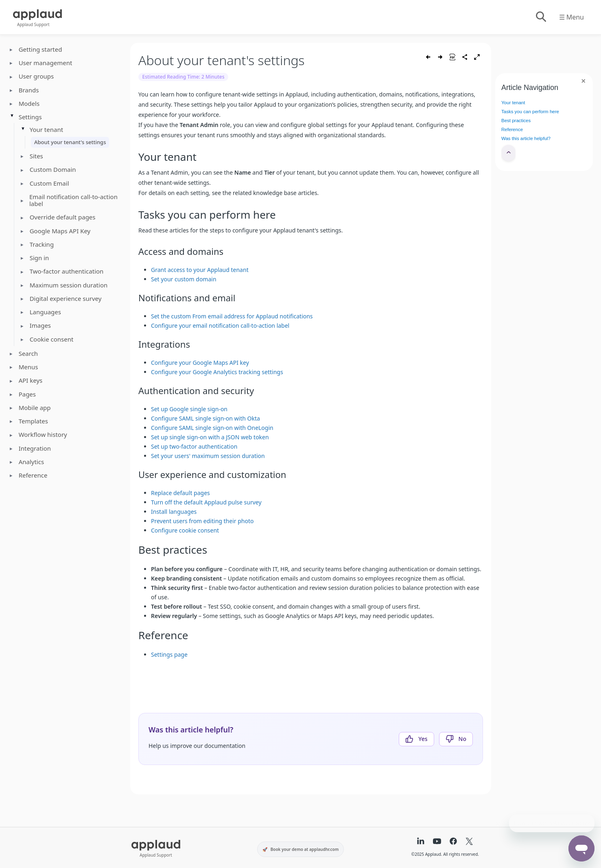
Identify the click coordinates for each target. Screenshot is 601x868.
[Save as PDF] (452, 57)
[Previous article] (428, 57)
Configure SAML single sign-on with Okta (205, 418)
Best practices (516, 121)
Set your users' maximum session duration (208, 456)
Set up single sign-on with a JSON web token (210, 437)
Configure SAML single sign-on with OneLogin (212, 428)
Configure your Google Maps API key (200, 363)
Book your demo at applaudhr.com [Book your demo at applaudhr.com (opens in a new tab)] (305, 849)
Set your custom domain (184, 279)
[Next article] (440, 57)
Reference (512, 129)
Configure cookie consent (185, 530)
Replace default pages (180, 493)
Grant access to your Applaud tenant (200, 270)
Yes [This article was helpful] (423, 739)
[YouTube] (437, 842)
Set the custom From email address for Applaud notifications (232, 316)
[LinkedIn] (421, 842)
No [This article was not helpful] (462, 739)
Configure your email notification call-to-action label (220, 325)
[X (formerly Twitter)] (469, 842)
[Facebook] (453, 842)
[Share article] (465, 57)
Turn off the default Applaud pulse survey (206, 502)
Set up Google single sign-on (189, 409)
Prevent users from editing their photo (202, 521)
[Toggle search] (541, 17)
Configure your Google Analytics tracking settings (217, 372)
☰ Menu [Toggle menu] (571, 17)
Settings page (169, 654)
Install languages (174, 512)
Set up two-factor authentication (194, 446)
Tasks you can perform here (530, 112)
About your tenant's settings (70, 142)
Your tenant (513, 103)
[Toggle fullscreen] (477, 57)
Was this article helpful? (526, 138)
